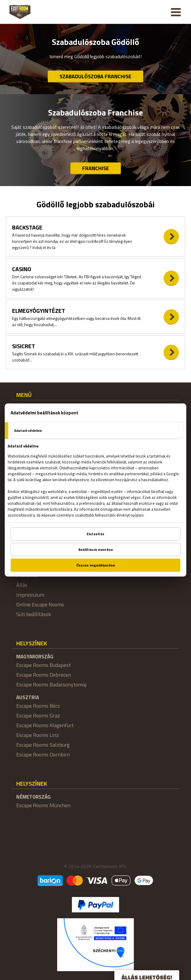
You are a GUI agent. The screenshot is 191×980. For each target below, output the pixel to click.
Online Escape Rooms (40, 604)
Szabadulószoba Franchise (95, 76)
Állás (22, 585)
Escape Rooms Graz (38, 716)
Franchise (96, 168)
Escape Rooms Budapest (43, 665)
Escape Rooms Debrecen (44, 675)
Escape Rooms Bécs (38, 706)
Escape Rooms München (43, 805)
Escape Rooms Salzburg (43, 745)
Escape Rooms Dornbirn (43, 754)
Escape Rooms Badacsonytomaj (51, 684)
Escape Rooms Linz (38, 735)
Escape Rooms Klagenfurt (45, 725)
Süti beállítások (34, 614)
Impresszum (30, 595)
